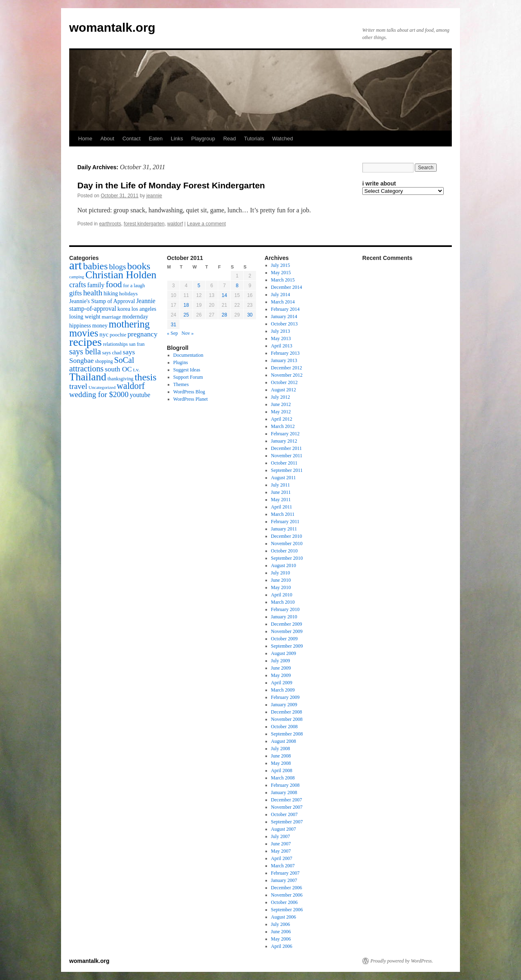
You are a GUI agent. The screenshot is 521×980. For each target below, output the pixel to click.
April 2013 (282, 346)
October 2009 (285, 639)
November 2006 (287, 895)
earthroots (110, 224)
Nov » (188, 333)
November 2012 (287, 375)
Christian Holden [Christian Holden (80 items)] (121, 275)
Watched (283, 139)
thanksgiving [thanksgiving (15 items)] (120, 379)
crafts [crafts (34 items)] (78, 285)
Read (229, 139)
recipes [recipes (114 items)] (85, 342)
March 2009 (283, 690)
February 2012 (285, 434)
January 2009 (284, 705)
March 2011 (283, 514)
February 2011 (285, 522)
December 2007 (287, 800)
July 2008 (281, 749)
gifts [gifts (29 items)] (76, 293)
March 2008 (283, 778)
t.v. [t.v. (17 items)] (136, 370)
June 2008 (281, 756)
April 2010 (282, 595)
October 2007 (285, 814)
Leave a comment (206, 224)
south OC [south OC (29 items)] (118, 369)
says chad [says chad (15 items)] (112, 353)
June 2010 (281, 580)
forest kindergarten (144, 224)
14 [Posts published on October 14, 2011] (224, 295)
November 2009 (287, 631)
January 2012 (284, 441)
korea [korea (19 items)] (124, 309)
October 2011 (284, 463)
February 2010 (285, 609)
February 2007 (285, 873)
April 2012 (282, 419)
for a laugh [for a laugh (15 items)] (134, 286)
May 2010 (281, 587)
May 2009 (281, 675)
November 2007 (287, 807)
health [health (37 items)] (93, 293)
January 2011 (284, 529)
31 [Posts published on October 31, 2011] (173, 325)
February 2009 (285, 697)
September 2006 (287, 910)
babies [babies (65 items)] (95, 266)
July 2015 (281, 265)
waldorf (175, 224)
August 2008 (284, 741)
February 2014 (285, 309)
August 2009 (284, 653)
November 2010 (287, 543)
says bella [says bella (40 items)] (85, 351)
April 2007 (282, 858)
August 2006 (284, 917)
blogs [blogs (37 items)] (118, 267)
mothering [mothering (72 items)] (129, 324)
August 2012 (284, 390)
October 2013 (285, 324)
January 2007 (284, 880)
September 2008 (287, 734)
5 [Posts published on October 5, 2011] (199, 286)
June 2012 (281, 404)
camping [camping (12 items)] (77, 277)
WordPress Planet (191, 399)
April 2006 (282, 946)
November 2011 (287, 456)
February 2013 (285, 353)
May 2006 (281, 939)
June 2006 (281, 932)
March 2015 (283, 280)
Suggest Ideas (187, 370)
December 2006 (287, 888)
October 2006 (285, 902)
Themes (181, 384)
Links (177, 139)
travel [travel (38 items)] (78, 386)
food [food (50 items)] (114, 284)
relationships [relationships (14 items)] (115, 344)
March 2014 (283, 302)
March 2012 (283, 426)
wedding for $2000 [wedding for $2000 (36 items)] (99, 394)
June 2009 (281, 668)
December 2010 (287, 536)
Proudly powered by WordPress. (402, 961)
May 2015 (281, 273)
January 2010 (284, 617)
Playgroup (203, 139)
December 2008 (287, 712)
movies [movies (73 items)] (84, 333)
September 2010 (287, 558)
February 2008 (285, 785)
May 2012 (281, 412)
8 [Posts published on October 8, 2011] (237, 286)
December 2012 (287, 368)
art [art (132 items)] (76, 265)
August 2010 (284, 565)
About (107, 139)
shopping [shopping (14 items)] (104, 361)
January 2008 (284, 792)
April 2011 (282, 507)
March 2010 (283, 602)
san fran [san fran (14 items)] (137, 344)
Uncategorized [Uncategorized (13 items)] (102, 387)
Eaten (155, 139)
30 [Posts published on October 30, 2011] (250, 315)
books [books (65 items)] (139, 266)
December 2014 (287, 287)
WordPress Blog (189, 392)
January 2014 (284, 316)
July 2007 (281, 836)
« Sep (172, 333)
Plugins (181, 362)
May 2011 (281, 500)
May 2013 (281, 338)
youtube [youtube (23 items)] (140, 395)
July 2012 (281, 397)
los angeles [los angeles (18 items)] (144, 309)
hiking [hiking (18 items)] (111, 294)
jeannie (154, 196)
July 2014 (281, 295)
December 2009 (287, 624)
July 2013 (281, 331)
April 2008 (282, 770)
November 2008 (287, 719)
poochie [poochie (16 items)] (118, 335)
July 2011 (281, 485)
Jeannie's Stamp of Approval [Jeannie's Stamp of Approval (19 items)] (102, 301)
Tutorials (254, 139)
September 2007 (287, 822)
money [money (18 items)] (100, 326)
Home (85, 139)
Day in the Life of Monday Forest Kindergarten (171, 185)
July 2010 (281, 573)
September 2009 (287, 646)
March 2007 (283, 866)
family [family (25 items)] (96, 285)
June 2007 (281, 844)
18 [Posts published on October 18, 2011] (186, 305)
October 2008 (285, 727)
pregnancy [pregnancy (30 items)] (142, 334)
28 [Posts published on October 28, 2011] (224, 315)
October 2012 (285, 382)
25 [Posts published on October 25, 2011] (186, 315)
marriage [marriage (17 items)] (112, 317)
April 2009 (282, 683)
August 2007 (284, 829)
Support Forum (188, 377)
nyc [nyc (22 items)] (104, 334)
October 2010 (285, 551)
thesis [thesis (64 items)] (146, 377)
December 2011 (287, 448)
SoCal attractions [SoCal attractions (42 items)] (102, 364)
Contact (132, 139)
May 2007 (281, 851)
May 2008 (281, 763)
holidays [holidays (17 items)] (128, 294)
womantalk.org (112, 27)
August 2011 (283, 478)
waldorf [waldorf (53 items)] (131, 386)
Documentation (188, 355)
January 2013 (284, 360)
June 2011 (281, 492)
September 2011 (287, 470)
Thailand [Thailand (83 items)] (88, 377)
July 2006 (281, 924)
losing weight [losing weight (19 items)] (85, 316)
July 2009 (281, 661)
